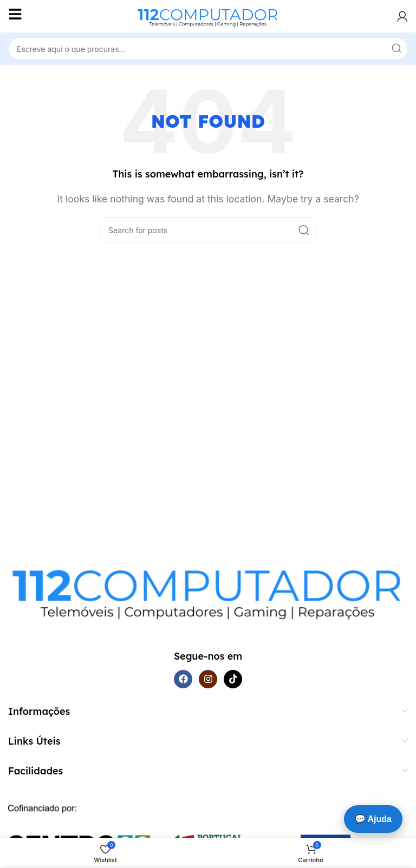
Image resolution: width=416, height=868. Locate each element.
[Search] (208, 49)
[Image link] (208, 589)
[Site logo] (208, 15)
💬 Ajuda (373, 819)
